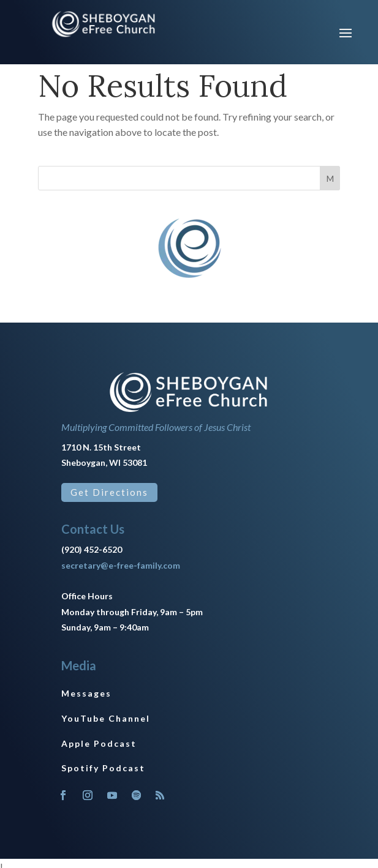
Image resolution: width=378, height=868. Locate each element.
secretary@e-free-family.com (121, 565)
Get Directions (109, 492)
